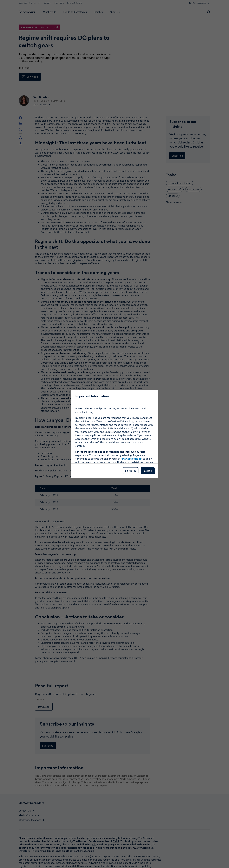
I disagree (131, 471)
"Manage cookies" (132, 459)
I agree (148, 471)
